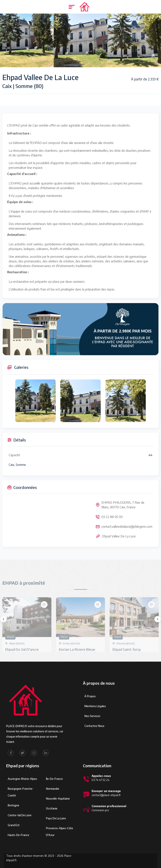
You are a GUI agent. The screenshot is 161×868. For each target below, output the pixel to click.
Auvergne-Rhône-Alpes (22, 779)
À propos (90, 696)
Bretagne (13, 805)
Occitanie (52, 808)
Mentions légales (95, 706)
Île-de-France (54, 779)
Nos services (92, 716)
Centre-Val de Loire (20, 815)
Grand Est (14, 825)
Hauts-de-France (18, 835)
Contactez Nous (94, 726)
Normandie (53, 789)
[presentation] (3, 619)
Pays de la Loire (56, 818)
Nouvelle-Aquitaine (58, 799)
